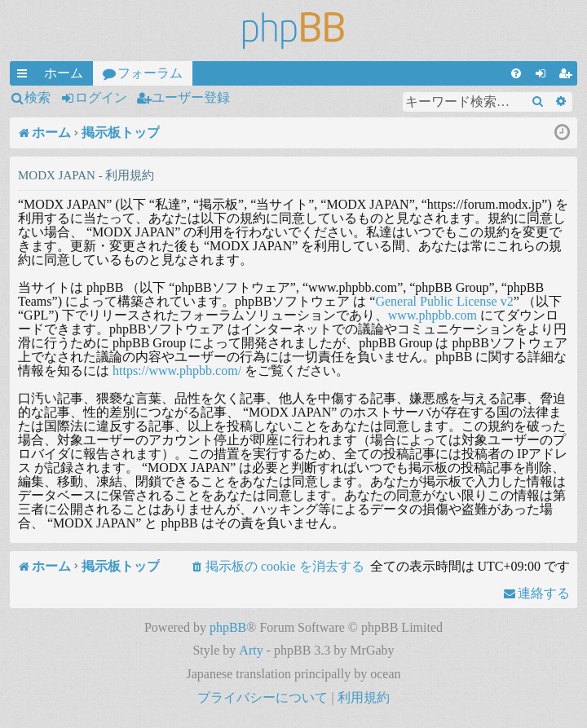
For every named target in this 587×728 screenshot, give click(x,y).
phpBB (228, 627)
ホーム (64, 73)
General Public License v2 (444, 301)
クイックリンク (25, 76)
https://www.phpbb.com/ (177, 371)
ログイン (101, 97)
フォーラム (150, 73)
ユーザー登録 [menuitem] (568, 76)
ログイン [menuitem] (544, 76)
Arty (251, 650)
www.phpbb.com (433, 315)
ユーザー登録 (191, 97)
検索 (38, 97)
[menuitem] (516, 73)
